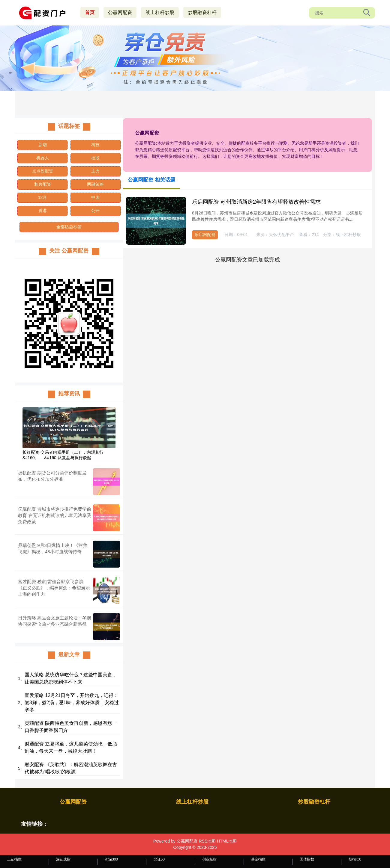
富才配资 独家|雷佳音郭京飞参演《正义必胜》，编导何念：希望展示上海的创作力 (54, 588)
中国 (95, 197)
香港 (43, 211)
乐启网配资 (205, 235)
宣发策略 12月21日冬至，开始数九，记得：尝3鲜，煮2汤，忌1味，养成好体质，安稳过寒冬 (72, 703)
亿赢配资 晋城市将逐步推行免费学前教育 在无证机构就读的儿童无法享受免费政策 (55, 515)
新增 (43, 145)
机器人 (43, 158)
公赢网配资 (120, 12)
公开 (95, 211)
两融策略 (95, 184)
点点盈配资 (43, 171)
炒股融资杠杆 (202, 12)
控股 (95, 158)
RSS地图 (207, 841)
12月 (43, 197)
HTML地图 (227, 841)
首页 (90, 12)
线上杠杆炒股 (160, 12)
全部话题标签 (69, 227)
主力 (95, 171)
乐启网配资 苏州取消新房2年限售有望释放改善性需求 (256, 202)
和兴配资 (43, 184)
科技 (95, 145)
